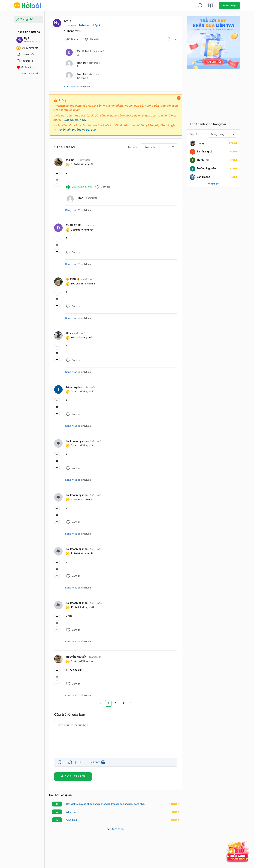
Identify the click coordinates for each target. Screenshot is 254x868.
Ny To (68, 21)
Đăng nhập (229, 5)
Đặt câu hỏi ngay (75, 120)
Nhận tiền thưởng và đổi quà (77, 130)
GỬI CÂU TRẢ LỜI (73, 777)
